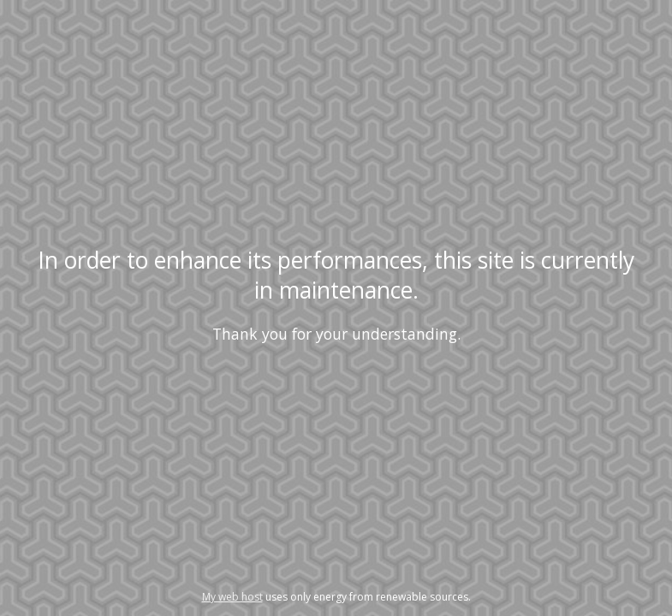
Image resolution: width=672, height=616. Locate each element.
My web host (232, 597)
